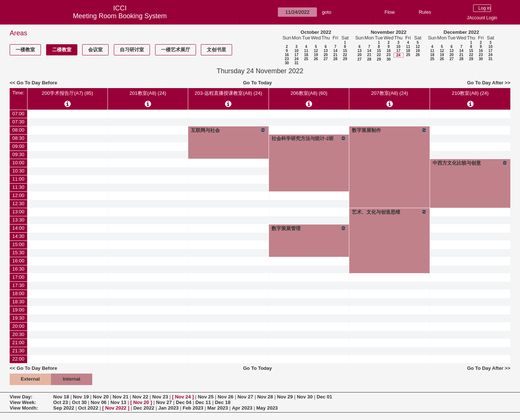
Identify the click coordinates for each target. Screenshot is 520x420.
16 (287, 55)
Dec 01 (324, 397)
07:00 (18, 114)
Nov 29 (285, 397)
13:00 (18, 212)
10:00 (18, 163)
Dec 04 (184, 402)
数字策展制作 (389, 130)
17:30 (18, 285)
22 (345, 55)
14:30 (18, 236)
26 (316, 59)
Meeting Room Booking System (120, 16)
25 (306, 59)
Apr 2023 (242, 408)
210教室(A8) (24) (470, 93)
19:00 (18, 310)
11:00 (18, 179)
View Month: (24, 408)
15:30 (18, 253)
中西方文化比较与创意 (470, 163)
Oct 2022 (88, 408)
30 (287, 63)
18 (306, 55)
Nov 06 (99, 402)
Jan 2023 (168, 408)
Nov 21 (121, 397)
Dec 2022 (144, 408)
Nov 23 (160, 397)
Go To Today (258, 83)
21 (335, 55)
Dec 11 (203, 402)
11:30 (18, 187)
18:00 (18, 293)
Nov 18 (61, 397)
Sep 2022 (64, 408)
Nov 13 (118, 402)
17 (296, 55)
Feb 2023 (193, 408)
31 (296, 63)
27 (326, 59)
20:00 (18, 326)
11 (306, 51)
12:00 (18, 195)
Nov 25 (206, 397)
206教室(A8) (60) (309, 93)
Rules (425, 12)
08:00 (18, 130)
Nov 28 (265, 397)
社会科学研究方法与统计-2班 (309, 138)
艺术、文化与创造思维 (389, 212)
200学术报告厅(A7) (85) (67, 93)
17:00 (18, 277)
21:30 (18, 351)
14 (335, 51)
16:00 (18, 261)
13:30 (18, 220)
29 (345, 59)
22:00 (18, 359)
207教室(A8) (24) (390, 93)
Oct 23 (61, 402)
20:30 (18, 334)
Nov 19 (81, 397)
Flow (390, 12)
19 (316, 55)
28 (335, 59)
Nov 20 (101, 397)
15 (345, 51)
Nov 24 (183, 397)
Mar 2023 (218, 408)
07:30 (18, 122)
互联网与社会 (228, 130)
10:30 (18, 171)
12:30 (18, 203)
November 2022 (389, 32)
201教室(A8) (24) (148, 93)
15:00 (18, 244)
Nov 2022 (116, 408)
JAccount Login (482, 18)
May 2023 (267, 408)
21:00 (18, 343)
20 (326, 55)
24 (296, 59)
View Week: (23, 402)
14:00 (18, 228)
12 (316, 51)
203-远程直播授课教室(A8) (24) (228, 93)
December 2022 (461, 32)
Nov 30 (305, 397)
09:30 (18, 154)
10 (296, 51)
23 (287, 59)
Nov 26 (226, 397)
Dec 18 (223, 402)
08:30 (18, 138)
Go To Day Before (37, 83)
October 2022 (316, 32)
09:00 (18, 146)
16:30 (18, 269)
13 (326, 51)
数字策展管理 (309, 228)
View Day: (21, 397)
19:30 (18, 318)
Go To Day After (485, 83)
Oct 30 (79, 402)
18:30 (18, 302)
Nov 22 (140, 397)
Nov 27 (245, 397)
